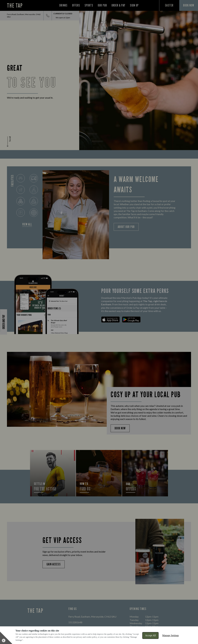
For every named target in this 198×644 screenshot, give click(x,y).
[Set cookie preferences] (6, 638)
